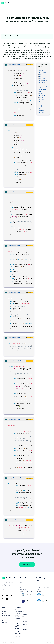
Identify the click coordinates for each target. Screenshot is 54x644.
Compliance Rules (18, 619)
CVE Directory (25, 614)
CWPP (38, 584)
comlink (41, 94)
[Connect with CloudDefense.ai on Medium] (13, 599)
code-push (42, 78)
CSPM (37, 580)
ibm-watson (42, 99)
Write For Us (5, 619)
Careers (4, 610)
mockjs (41, 107)
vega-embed (42, 84)
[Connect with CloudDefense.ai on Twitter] (9, 595)
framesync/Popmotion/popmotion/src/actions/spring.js (15, 245)
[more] (51, 3)
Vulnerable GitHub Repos (18, 629)
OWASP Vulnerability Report (25, 629)
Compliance (39, 591)
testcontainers (43, 109)
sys (40, 92)
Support (4, 612)
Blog (16, 610)
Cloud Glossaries (17, 616)
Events (4, 621)
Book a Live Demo (27, 564)
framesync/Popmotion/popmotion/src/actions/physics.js (15, 292)
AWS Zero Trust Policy (18, 626)
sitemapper (42, 111)
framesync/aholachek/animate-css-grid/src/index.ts (15, 520)
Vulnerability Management (42, 586)
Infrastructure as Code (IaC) (27, 591)
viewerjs (41, 76)
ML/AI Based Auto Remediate (43, 588)
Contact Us (5, 617)
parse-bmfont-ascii (43, 74)
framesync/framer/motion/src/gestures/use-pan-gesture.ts (15, 361)
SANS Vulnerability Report (25, 624)
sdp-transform (43, 82)
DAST (22, 584)
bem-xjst (41, 113)
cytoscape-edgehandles (43, 89)
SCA (21, 580)
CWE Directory (25, 617)
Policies (4, 613)
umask (41, 71)
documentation (43, 80)
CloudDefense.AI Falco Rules (19, 636)
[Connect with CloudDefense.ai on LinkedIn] (4, 595)
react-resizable (43, 103)
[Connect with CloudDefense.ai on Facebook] (13, 595)
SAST (21, 582)
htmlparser (42, 105)
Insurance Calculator (17, 623)
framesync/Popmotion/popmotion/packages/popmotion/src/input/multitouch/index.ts (15, 192)
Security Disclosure (7, 615)
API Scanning (23, 590)
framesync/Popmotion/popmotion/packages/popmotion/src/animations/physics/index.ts (15, 64)
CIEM (37, 582)
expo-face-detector (42, 96)
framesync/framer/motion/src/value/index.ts (15, 478)
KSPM (37, 590)
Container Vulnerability (25, 586)
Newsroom (5, 623)
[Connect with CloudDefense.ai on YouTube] (4, 599)
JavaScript (17, 36)
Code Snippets (7, 36)
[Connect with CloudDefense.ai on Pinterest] (9, 599)
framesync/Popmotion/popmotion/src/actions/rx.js (15, 337)
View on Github (29, 65)
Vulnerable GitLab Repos (18, 632)
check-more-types (44, 86)
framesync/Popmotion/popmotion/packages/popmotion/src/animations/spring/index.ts (15, 125)
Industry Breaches (25, 620)
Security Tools (24, 611)
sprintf (41, 101)
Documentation (19, 613)
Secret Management (25, 588)
